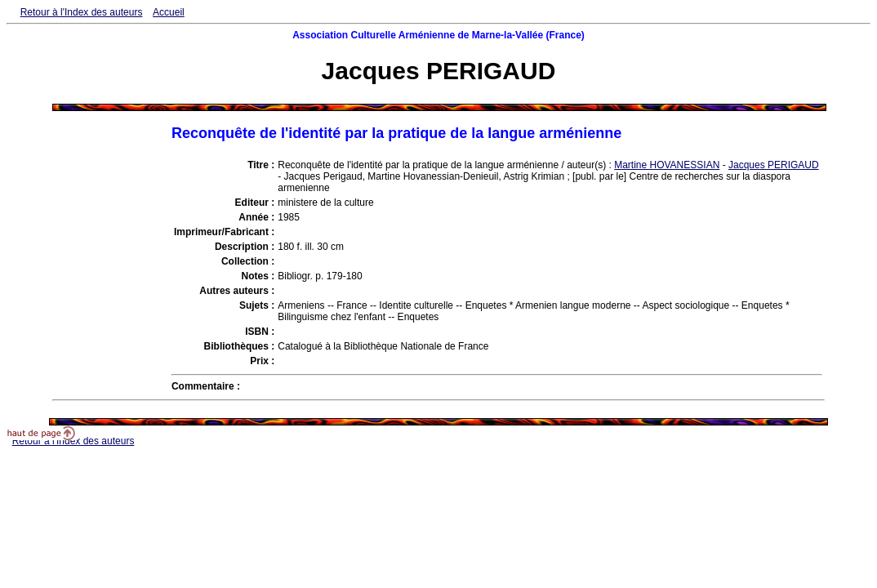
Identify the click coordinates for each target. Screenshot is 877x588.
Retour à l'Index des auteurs (82, 12)
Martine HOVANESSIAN (667, 165)
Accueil (169, 12)
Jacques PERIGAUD (774, 165)
